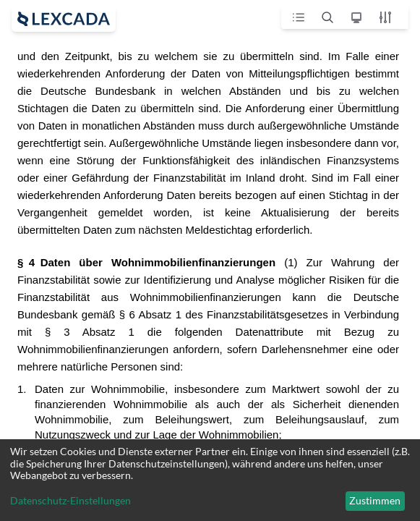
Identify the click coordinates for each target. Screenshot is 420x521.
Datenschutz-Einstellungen (70, 501)
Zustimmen (375, 500)
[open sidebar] (64, 19)
